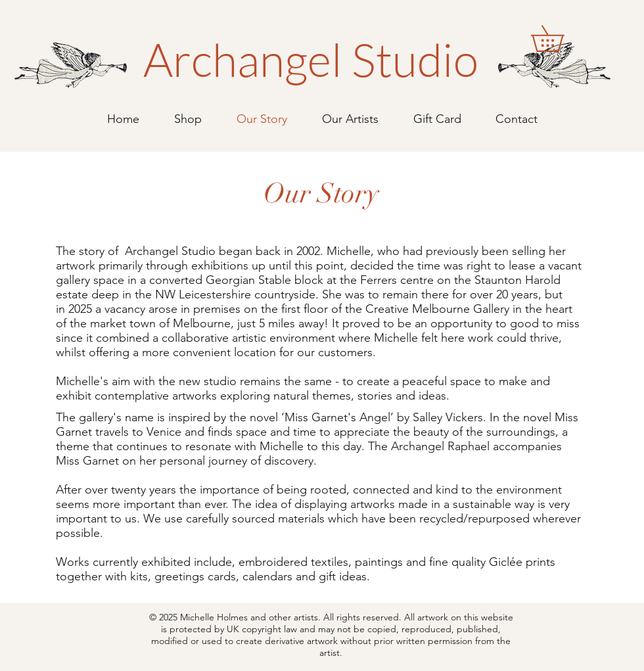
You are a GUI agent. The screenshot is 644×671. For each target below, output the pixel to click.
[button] (560, 38)
